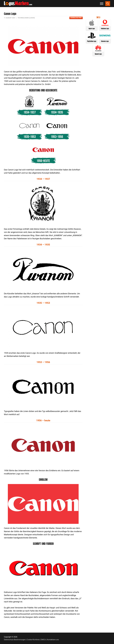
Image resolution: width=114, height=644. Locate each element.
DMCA (43, 640)
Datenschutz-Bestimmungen (15, 640)
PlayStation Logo (92, 41)
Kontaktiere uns (53, 640)
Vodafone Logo (105, 29)
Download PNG (76, 18)
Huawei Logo (98, 54)
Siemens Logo (105, 41)
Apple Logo (92, 29)
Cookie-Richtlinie (33, 640)
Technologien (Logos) (26, 18)
